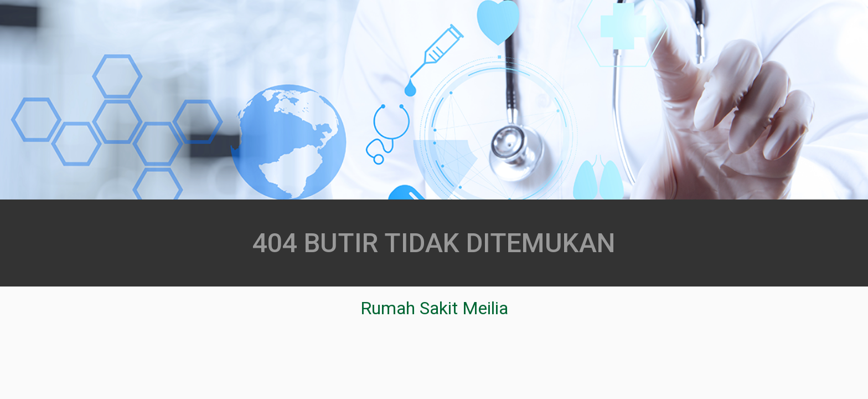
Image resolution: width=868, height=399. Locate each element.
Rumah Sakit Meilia (434, 308)
